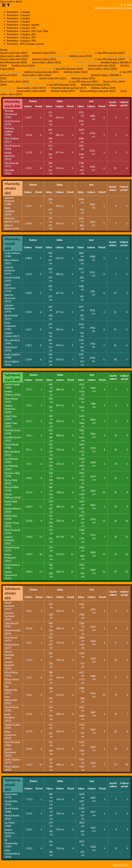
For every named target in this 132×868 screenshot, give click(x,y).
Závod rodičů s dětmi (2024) (46, 62)
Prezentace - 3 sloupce (18, 18)
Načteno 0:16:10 (121, 865)
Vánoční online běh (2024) (14, 59)
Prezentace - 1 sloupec (18, 12)
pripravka (113, 56)
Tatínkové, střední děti (13, 593)
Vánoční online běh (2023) (102, 66)
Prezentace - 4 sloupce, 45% (21, 41)
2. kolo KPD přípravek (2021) (84, 82)
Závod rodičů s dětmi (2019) (31, 88)
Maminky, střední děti (13, 188)
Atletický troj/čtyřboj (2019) (95, 85)
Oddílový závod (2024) (23, 66)
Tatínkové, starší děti (13, 377)
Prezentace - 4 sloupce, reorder (23, 25)
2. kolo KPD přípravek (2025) (110, 53)
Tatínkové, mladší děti (13, 785)
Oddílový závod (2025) (81, 56)
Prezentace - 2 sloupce (18, 15)
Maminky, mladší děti (13, 244)
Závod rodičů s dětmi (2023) (102, 69)
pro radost (125, 56)
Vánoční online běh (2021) (53, 78)
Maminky (50, 56)
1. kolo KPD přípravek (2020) (61, 85)
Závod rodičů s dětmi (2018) (31, 91)
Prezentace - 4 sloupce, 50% (21, 37)
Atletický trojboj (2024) (44, 59)
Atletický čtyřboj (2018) (103, 88)
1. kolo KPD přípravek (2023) (68, 69)
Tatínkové (62, 56)
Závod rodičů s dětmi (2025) (15, 56)
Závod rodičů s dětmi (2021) (15, 82)
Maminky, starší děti (13, 104)
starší (84, 53)
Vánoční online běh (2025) (14, 53)
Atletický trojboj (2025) (44, 53)
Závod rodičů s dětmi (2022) (37, 75)
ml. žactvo (56, 66)
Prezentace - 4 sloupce (18, 22)
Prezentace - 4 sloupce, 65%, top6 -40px (27, 31)
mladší (75, 53)
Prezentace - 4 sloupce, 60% (21, 34)
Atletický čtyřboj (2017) (63, 91)
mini (91, 53)
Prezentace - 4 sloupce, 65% (21, 28)
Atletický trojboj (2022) (75, 72)
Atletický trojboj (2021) (83, 78)
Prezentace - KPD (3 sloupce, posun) (25, 44)
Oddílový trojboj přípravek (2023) (41, 72)
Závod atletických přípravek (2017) (98, 91)
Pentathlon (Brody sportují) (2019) (68, 88)
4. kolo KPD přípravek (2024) (110, 59)
